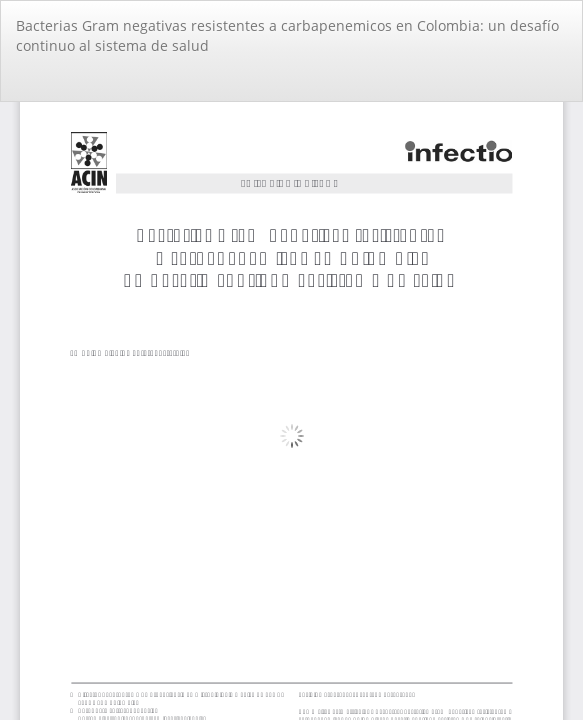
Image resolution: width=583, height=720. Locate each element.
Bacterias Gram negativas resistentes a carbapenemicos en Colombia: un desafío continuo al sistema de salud (287, 35)
